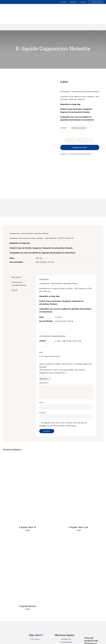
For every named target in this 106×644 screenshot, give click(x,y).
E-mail (43, 413)
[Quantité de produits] (80, 140)
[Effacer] (99, 128)
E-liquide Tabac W (27, 527)
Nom (42, 402)
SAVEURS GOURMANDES (83, 154)
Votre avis (44, 383)
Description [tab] (16, 277)
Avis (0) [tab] (15, 290)
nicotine (63, 128)
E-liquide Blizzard (27, 606)
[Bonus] (14, 634)
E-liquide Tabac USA (79, 527)
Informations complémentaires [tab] (19, 284)
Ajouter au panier (80, 147)
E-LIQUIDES (71, 154)
